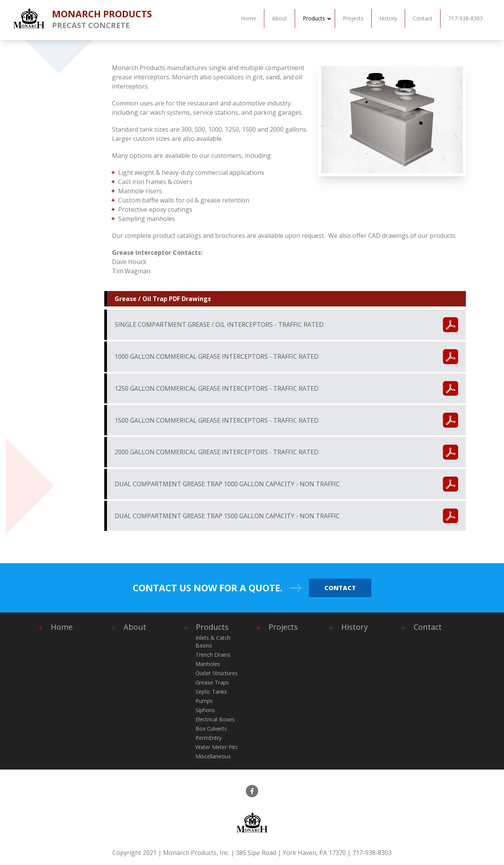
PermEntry (209, 738)
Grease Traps (212, 682)
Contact (340, 588)
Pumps (204, 701)
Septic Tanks (211, 692)
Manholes (208, 664)
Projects (283, 627)
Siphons (205, 710)
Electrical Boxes (215, 719)
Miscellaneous (213, 756)
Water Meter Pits (217, 747)
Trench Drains (213, 655)
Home (62, 627)
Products (212, 627)
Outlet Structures (217, 673)
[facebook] (252, 791)
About (135, 627)
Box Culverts (211, 729)
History (355, 627)
